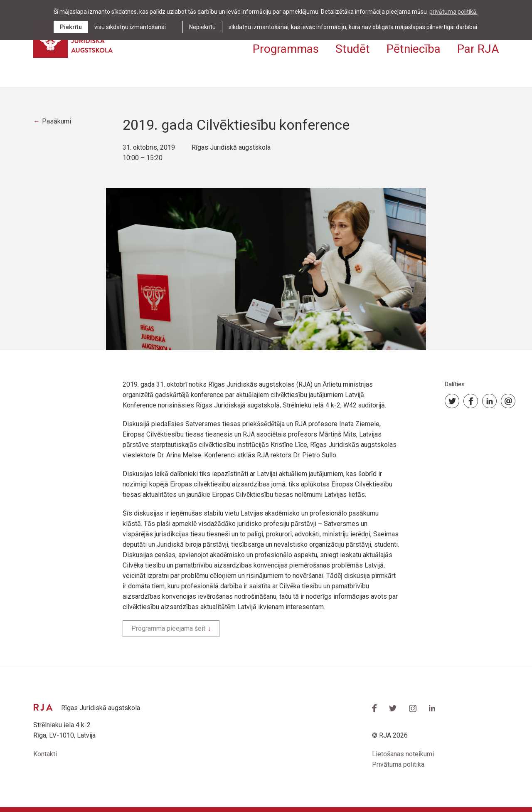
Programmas (286, 49)
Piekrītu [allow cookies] (71, 27)
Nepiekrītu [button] (202, 27)
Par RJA (478, 49)
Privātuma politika (398, 764)
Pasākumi (57, 121)
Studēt (353, 49)
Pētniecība (414, 49)
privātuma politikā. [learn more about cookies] (453, 12)
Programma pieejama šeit (168, 628)
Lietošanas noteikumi (403, 754)
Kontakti (45, 754)
